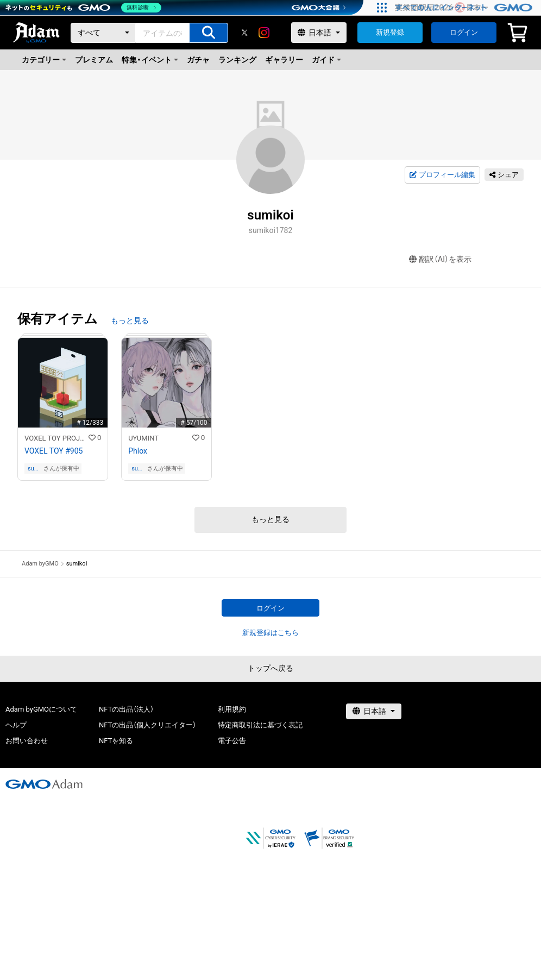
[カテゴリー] (103, 33)
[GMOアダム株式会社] (44, 784)
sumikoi (34, 469)
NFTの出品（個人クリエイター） (147, 725)
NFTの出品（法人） (126, 709)
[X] (244, 33)
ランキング (237, 60)
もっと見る (130, 321)
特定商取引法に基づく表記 (260, 725)
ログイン (464, 32)
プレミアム (94, 60)
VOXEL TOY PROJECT (56, 438)
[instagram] (264, 33)
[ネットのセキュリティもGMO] (83, 8)
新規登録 (390, 32)
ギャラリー (284, 60)
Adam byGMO (40, 564)
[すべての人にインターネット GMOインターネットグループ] (465, 8)
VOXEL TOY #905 (54, 451)
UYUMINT (143, 438)
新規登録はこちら (270, 633)
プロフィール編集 (442, 175)
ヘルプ (16, 725)
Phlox (138, 451)
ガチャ (198, 60)
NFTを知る (116, 741)
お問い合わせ (27, 741)
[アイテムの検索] (209, 33)
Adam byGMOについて (41, 709)
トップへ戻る (270, 668)
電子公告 (232, 741)
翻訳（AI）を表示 (440, 259)
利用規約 (232, 709)
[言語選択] (319, 33)
